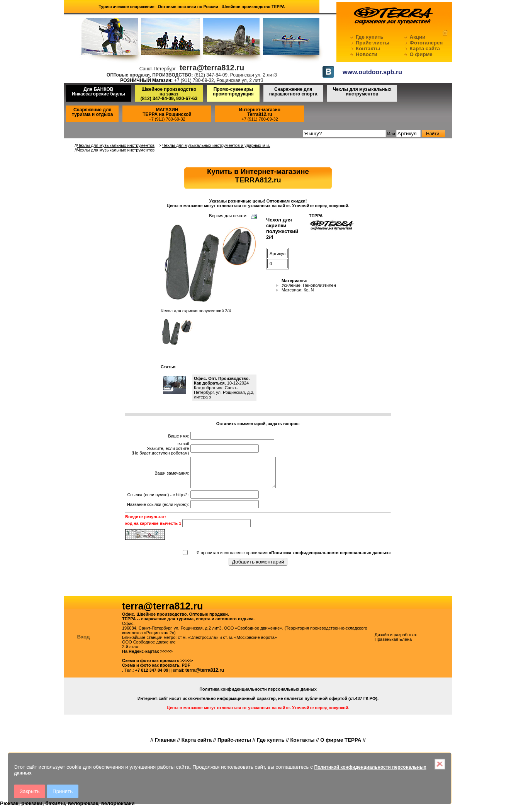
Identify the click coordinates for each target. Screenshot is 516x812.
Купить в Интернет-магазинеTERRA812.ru (258, 176)
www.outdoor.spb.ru (372, 72)
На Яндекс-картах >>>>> (147, 657)
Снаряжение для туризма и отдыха (92, 112)
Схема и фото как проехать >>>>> (158, 666)
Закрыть (30, 791)
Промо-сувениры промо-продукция (233, 92)
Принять (63, 791)
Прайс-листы (373, 43)
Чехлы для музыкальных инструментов (362, 92)
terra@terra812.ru (205, 676)
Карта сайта (425, 49)
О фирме (421, 54)
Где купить (370, 37)
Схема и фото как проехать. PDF (156, 671)
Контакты (368, 49)
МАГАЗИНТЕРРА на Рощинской (167, 112)
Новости (367, 54)
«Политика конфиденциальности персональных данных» (330, 558)
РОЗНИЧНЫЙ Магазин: (146, 80)
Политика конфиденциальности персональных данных (258, 695)
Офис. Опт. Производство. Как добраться (222, 381)
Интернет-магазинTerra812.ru (260, 112)
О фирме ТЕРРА (341, 746)
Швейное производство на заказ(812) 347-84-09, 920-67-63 (169, 94)
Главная (165, 746)
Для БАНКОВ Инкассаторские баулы (98, 92)
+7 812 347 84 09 (152, 676)
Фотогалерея (426, 43)
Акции (418, 37)
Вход (84, 643)
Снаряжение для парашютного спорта (293, 92)
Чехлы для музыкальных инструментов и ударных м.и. (216, 145)
